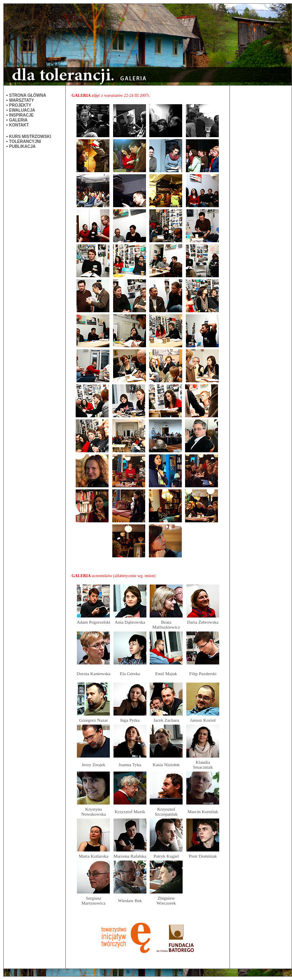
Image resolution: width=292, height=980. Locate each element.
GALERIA (18, 120)
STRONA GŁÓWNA (28, 95)
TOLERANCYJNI (25, 142)
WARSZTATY (22, 100)
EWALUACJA (22, 110)
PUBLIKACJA (22, 146)
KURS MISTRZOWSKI (30, 137)
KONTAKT (19, 125)
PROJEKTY (20, 105)
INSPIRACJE (21, 115)
